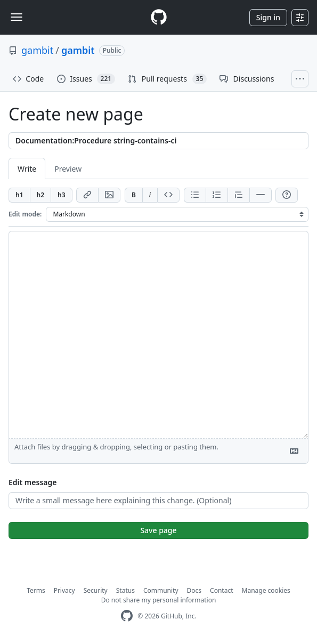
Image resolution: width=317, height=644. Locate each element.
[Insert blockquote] (238, 195)
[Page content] (158, 335)
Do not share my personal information (159, 600)
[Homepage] (159, 17)
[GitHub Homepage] (127, 616)
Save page (158, 530)
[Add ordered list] (217, 195)
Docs (194, 590)
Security (96, 590)
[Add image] (109, 195)
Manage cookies (266, 590)
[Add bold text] (133, 195)
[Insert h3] (62, 195)
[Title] (158, 141)
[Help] (287, 195)
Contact (221, 590)
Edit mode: (25, 214)
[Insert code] (168, 195)
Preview (68, 169)
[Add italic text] (150, 195)
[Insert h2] (40, 195)
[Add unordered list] (195, 195)
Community (161, 590)
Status (125, 590)
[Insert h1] (19, 195)
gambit (37, 50)
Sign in (268, 17)
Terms (36, 590)
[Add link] (87, 195)
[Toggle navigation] (17, 17)
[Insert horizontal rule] (261, 195)
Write (27, 169)
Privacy (64, 590)
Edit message (32, 482)
